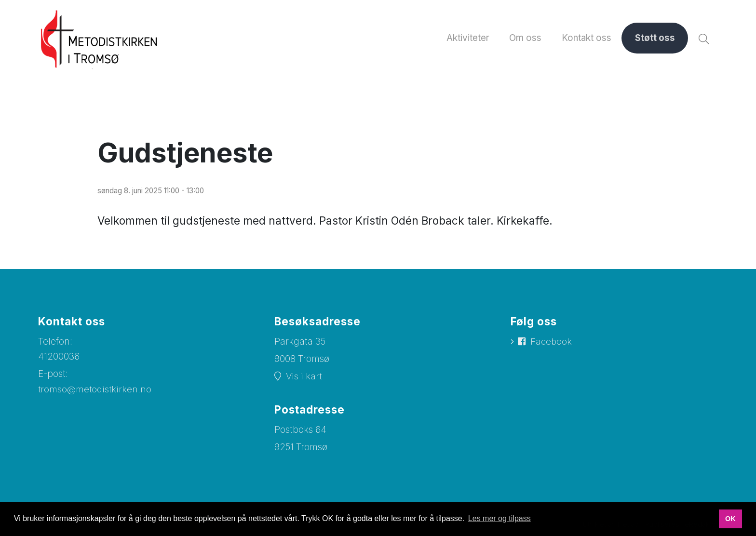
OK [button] (730, 519)
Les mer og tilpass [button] (499, 518)
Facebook (552, 342)
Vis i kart (304, 377)
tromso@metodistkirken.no (96, 390)
